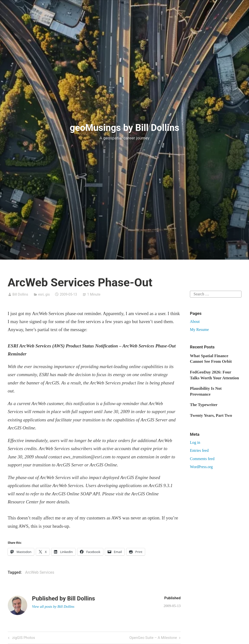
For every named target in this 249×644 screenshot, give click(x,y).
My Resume (199, 330)
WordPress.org (201, 467)
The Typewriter (204, 405)
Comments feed (202, 459)
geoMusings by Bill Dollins (125, 128)
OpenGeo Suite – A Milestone (153, 638)
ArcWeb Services (40, 572)
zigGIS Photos (23, 638)
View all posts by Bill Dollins (53, 607)
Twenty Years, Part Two (211, 415)
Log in (195, 442)
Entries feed (199, 450)
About (195, 322)
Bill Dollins (20, 294)
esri (41, 294)
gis (48, 294)
